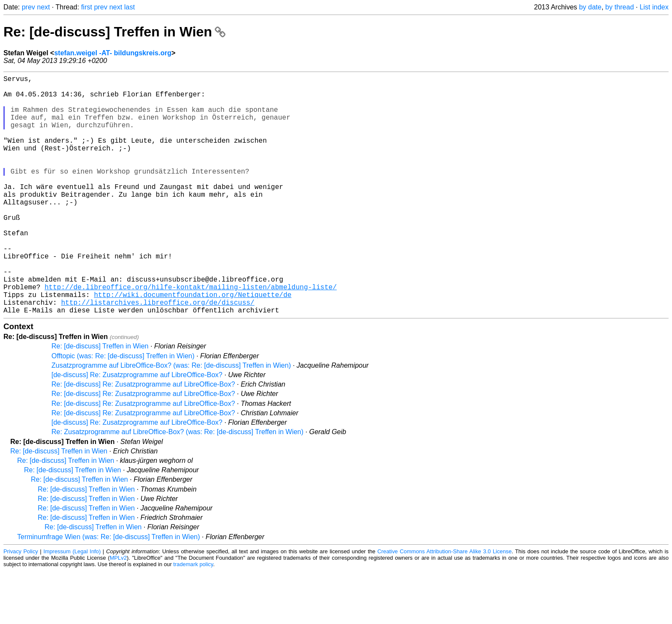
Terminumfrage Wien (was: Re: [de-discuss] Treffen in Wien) (109, 590)
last (130, 7)
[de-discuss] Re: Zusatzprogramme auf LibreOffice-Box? (137, 428)
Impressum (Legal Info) (72, 604)
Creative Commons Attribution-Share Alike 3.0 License (445, 604)
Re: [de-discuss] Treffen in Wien (114, 32)
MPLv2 (118, 611)
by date (590, 7)
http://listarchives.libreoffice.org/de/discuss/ (157, 354)
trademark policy (193, 617)
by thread (619, 7)
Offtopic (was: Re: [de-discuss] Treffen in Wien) (123, 409)
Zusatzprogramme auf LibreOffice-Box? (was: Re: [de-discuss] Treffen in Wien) (171, 418)
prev (28, 7)
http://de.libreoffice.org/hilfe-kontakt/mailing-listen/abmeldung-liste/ (191, 335)
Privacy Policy (21, 604)
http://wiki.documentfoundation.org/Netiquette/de (193, 344)
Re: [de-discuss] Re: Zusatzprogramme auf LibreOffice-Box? (143, 437)
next (43, 7)
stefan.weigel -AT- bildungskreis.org (113, 53)
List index (654, 7)
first (87, 7)
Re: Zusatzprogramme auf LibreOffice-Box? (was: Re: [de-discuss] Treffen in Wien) (177, 485)
